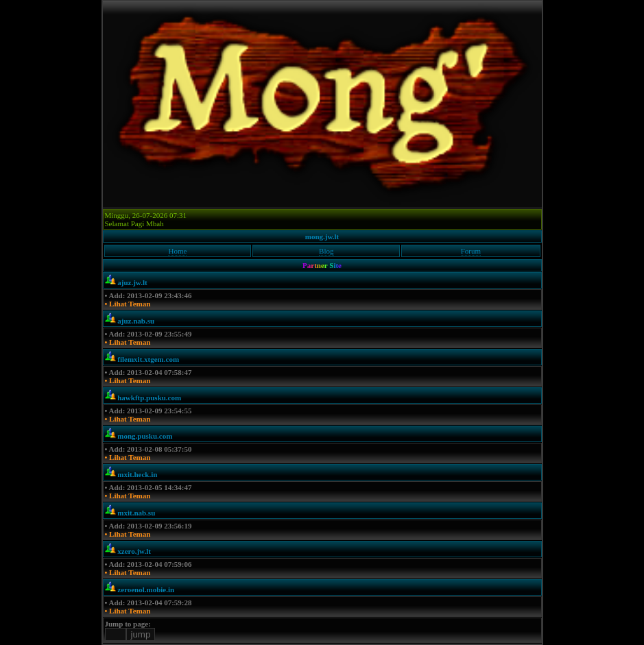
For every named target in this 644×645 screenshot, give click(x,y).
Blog (326, 251)
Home (177, 251)
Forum (471, 251)
